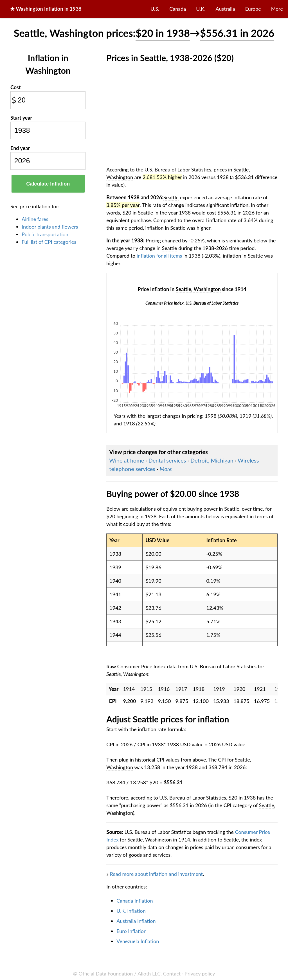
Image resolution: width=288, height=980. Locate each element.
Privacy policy (200, 974)
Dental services (167, 460)
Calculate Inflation (48, 184)
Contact (172, 974)
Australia (225, 9)
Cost (16, 87)
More (277, 9)
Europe (253, 9)
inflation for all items (159, 256)
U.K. (201, 9)
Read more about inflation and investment (156, 874)
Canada (178, 9)
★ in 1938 (46, 9)
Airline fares (35, 219)
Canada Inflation (135, 901)
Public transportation (45, 234)
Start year (21, 118)
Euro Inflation (131, 931)
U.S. (155, 9)
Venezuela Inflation (138, 941)
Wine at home (127, 460)
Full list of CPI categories (49, 242)
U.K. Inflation (131, 911)
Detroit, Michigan (212, 460)
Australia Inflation (136, 921)
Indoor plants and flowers (50, 227)
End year (20, 148)
